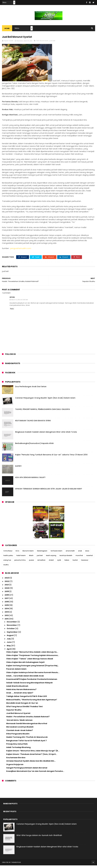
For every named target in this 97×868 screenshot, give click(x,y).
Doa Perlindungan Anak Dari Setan (31, 389)
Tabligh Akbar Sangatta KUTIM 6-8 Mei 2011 (27, 699)
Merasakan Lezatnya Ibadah (20, 730)
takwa (67, 563)
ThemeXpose (16, 865)
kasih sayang (51, 558)
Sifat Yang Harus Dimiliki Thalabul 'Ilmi (24, 709)
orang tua (7, 563)
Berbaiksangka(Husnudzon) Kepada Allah (34, 446)
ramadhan (41, 563)
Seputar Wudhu (14, 712)
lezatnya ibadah (66, 558)
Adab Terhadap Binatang (18, 750)
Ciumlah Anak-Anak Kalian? (20, 733)
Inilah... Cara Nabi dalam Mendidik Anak (25, 678)
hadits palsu (8, 558)
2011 (7, 621)
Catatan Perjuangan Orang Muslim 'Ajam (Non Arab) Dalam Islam (45, 400)
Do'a (17, 553)
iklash (31, 558)
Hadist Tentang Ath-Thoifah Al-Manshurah (27, 740)
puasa (31, 563)
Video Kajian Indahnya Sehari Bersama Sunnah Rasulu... (33, 675)
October (11, 631)
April (9, 652)
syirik (59, 563)
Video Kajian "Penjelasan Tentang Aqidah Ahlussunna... (33, 658)
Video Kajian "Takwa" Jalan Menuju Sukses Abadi (30, 661)
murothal (79, 558)
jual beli (52, 43)
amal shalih (70, 553)
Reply (12, 311)
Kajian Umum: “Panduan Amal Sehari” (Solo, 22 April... (32, 757)
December (12, 624)
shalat (51, 563)
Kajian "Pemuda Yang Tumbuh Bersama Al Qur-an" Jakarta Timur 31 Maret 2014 (51, 457)
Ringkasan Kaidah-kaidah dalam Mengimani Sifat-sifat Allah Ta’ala (46, 435)
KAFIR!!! (18, 469)
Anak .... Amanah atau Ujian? (20, 696)
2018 (7, 598)
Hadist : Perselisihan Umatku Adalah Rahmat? (28, 719)
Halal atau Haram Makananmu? (21, 692)
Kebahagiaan (42, 553)
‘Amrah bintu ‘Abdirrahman (19, 723)
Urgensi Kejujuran (15, 767)
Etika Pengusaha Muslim (18, 736)
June (9, 645)
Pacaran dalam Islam (16, 672)
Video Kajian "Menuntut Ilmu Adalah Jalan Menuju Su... (32, 655)
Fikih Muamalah (42, 43)
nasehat (90, 558)
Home (7, 30)
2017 (7, 601)
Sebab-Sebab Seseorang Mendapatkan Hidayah (29, 685)
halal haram (21, 558)
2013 (7, 615)
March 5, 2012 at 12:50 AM (19, 302)
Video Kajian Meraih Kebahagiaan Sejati (25, 665)
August (10, 638)
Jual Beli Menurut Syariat (18, 716)
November (12, 628)
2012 (7, 618)
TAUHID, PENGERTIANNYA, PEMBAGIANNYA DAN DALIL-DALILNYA (42, 412)
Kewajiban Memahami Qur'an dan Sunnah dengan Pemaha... (35, 774)
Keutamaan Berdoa (16, 760)
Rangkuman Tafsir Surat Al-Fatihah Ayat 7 (26, 743)
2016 (7, 604)
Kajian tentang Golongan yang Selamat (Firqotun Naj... (33, 668)
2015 (7, 608)
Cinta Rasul (8, 553)
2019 (7, 594)
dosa (87, 553)
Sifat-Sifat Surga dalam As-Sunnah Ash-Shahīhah (39, 838)
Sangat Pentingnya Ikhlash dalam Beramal (27, 770)
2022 (7, 584)
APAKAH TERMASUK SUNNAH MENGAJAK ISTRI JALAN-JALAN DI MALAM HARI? (49, 491)
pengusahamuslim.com (21, 251)
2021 (7, 587)
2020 (7, 591)
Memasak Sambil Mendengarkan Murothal (27, 726)
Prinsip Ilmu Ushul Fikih (17, 747)
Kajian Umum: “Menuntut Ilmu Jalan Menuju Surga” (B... (33, 753)
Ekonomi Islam (28, 553)
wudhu (6, 567)
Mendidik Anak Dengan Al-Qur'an (22, 706)
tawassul (85, 563)
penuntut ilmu (20, 563)
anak (80, 553)
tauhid (75, 563)
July (9, 641)
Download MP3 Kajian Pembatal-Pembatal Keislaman (32, 682)
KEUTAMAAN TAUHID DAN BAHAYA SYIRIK (33, 423)
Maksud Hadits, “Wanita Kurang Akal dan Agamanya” (32, 702)
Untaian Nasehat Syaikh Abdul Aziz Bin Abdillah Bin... (31, 764)
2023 (7, 581)
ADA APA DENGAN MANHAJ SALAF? (30, 480)
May (9, 648)
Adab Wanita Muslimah (17, 689)
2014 (7, 611)
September (12, 635)
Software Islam (57, 553)
